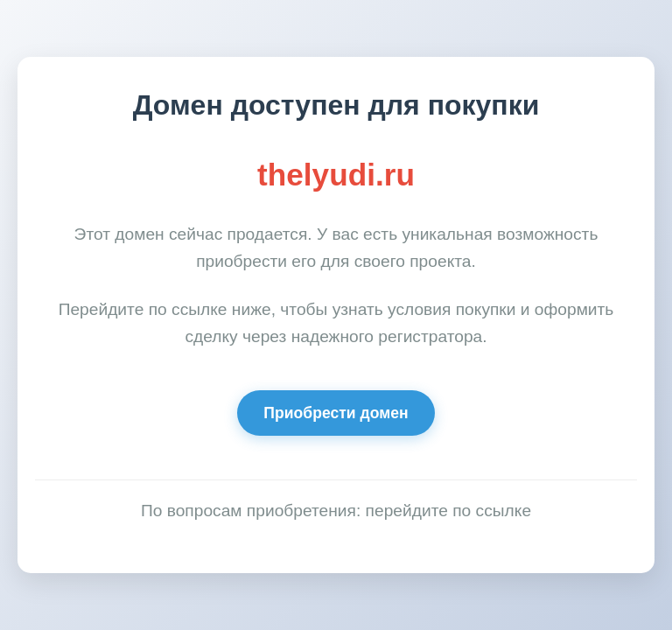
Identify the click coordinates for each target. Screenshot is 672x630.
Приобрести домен (336, 413)
